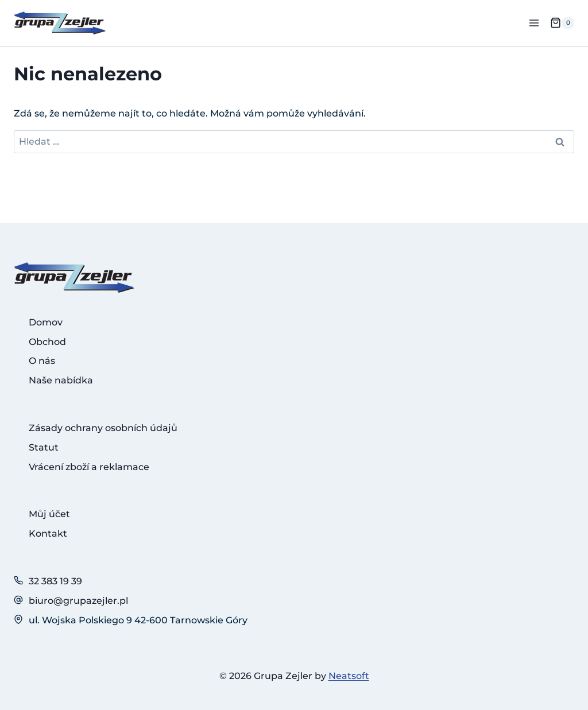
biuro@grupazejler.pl (78, 601)
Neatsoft (349, 676)
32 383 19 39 (55, 581)
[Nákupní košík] (562, 23)
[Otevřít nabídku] (534, 23)
